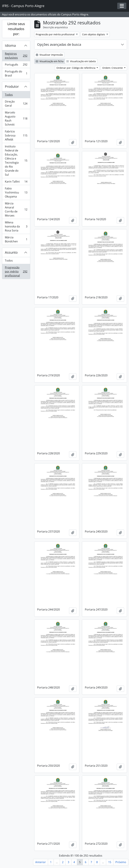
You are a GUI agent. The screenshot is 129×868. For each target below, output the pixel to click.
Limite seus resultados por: (16, 29)
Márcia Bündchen (16, 239)
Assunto (11, 252)
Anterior (41, 862)
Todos (9, 95)
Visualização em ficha (50, 61)
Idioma (10, 45)
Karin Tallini (16, 182)
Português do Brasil (16, 73)
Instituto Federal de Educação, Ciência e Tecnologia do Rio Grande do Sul (16, 161)
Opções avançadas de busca (59, 44)
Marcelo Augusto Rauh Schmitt (16, 119)
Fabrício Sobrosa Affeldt (16, 135)
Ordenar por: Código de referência (76, 68)
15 (110, 862)
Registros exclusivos (16, 56)
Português (16, 65)
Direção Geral (16, 104)
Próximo (121, 862)
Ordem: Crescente (113, 68)
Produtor (12, 86)
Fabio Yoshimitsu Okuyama (16, 192)
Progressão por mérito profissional (16, 271)
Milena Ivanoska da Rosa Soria (16, 226)
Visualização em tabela (81, 61)
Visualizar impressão (49, 55)
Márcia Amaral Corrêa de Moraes (16, 209)
